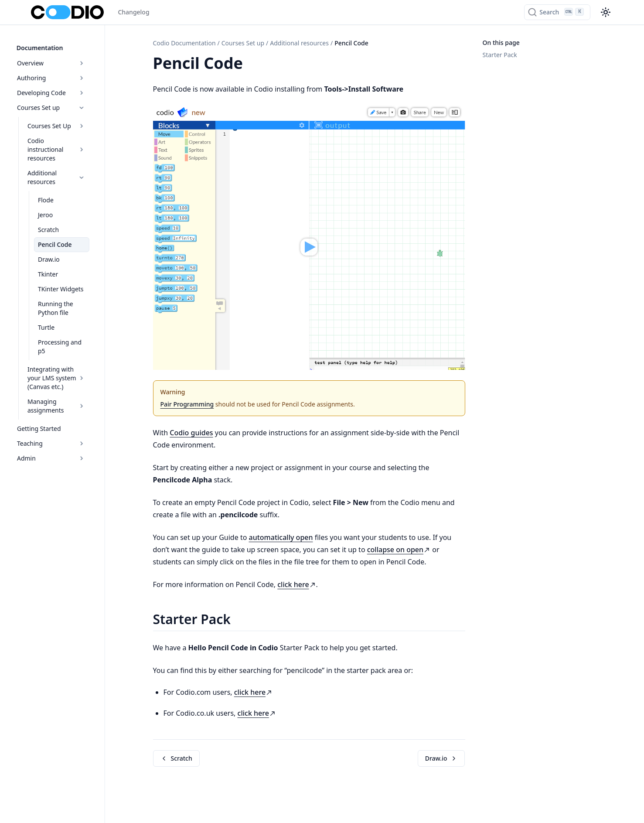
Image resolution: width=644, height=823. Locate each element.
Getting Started (53, 389)
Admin (74, 418)
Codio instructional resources (80, 140)
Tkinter (62, 252)
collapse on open (399, 550)
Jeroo (60, 193)
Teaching (74, 404)
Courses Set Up (80, 121)
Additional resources (80, 159)
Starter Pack (500, 55)
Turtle (61, 305)
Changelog (133, 12)
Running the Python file (81, 286)
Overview (74, 58)
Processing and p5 (78, 320)
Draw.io (63, 237)
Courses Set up (74, 103)
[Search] (557, 12)
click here (296, 584)
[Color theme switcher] (606, 12)
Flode (60, 178)
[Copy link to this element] (252, 65)
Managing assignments (80, 371)
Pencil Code (69, 222)
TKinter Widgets (75, 267)
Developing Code (74, 88)
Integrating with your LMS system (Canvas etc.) (80, 347)
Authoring (74, 73)
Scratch (63, 207)
